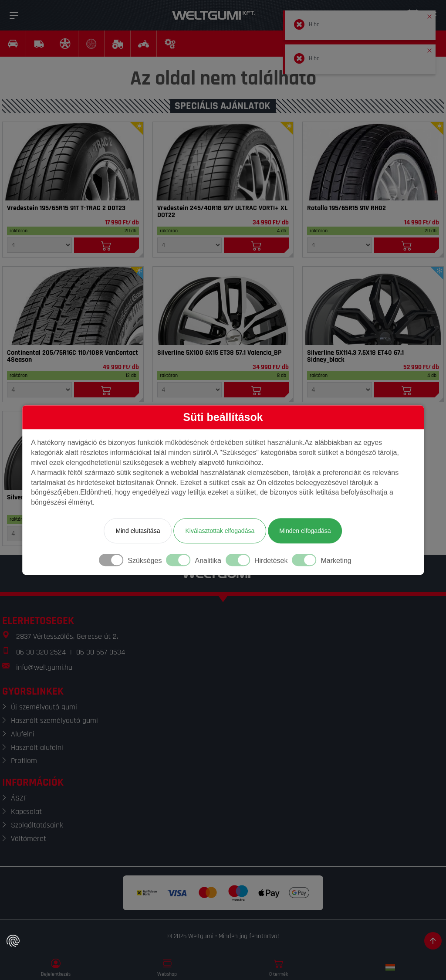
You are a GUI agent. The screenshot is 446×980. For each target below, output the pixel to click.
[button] (429, 15)
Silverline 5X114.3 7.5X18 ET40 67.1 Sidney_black (355, 356)
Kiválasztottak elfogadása (220, 531)
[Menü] (14, 15)
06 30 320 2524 (41, 652)
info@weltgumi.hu (44, 667)
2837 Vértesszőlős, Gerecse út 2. (67, 636)
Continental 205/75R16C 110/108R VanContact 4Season (73, 356)
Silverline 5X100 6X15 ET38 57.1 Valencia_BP (219, 353)
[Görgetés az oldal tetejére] (433, 941)
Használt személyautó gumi (54, 721)
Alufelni (23, 734)
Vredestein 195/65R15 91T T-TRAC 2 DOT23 (66, 208)
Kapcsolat (26, 812)
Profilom (24, 761)
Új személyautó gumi (44, 707)
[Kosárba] (106, 245)
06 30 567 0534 (101, 652)
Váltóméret (29, 839)
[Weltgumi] (213, 15)
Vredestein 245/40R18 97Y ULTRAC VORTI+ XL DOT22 (222, 212)
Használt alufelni (37, 748)
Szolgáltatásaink (37, 825)
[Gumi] (73, 161)
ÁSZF (19, 798)
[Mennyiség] (39, 245)
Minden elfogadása (305, 531)
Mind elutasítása (138, 531)
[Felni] (223, 306)
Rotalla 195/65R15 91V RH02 (346, 208)
